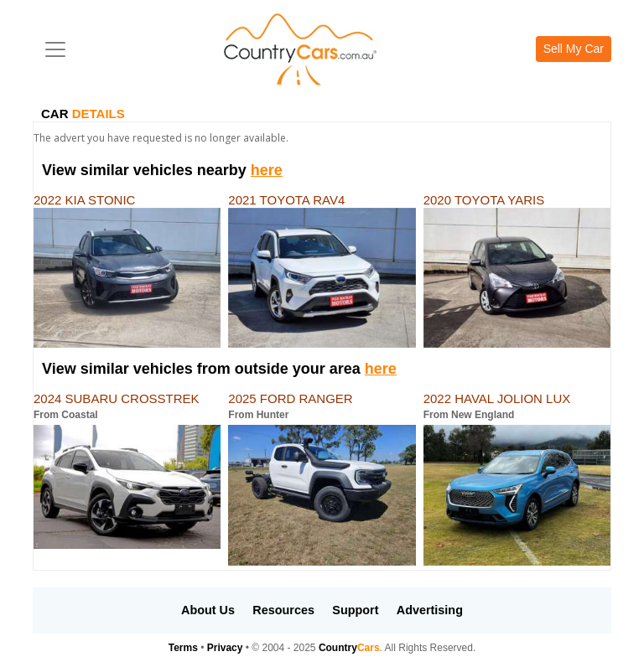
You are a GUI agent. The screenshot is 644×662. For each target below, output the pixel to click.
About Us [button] (208, 610)
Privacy (225, 648)
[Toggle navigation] (55, 49)
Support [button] (355, 610)
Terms (183, 648)
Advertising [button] (430, 610)
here (267, 170)
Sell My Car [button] (574, 49)
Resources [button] (283, 610)
